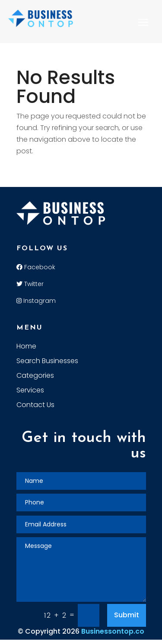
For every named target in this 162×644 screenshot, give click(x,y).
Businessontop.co (113, 631)
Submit (127, 615)
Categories (35, 376)
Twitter (30, 284)
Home (26, 347)
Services (30, 391)
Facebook (36, 267)
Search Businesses (47, 362)
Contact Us (35, 406)
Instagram (36, 301)
